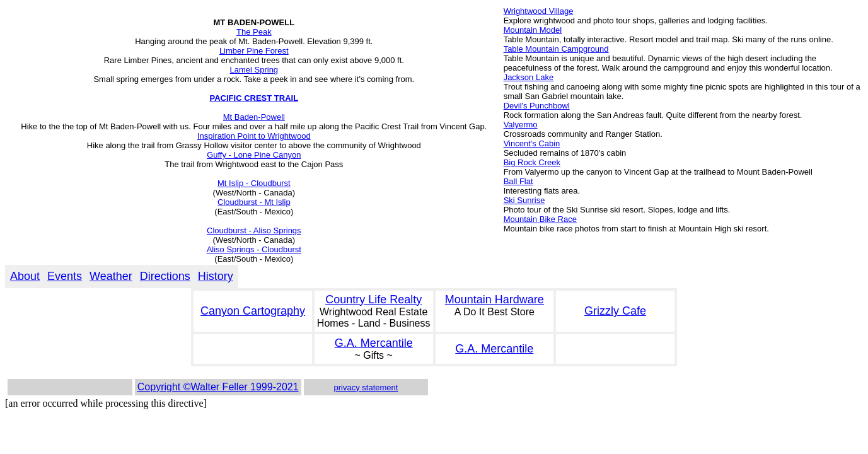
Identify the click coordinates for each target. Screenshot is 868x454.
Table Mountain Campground (556, 49)
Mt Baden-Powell (254, 117)
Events (65, 276)
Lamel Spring (254, 70)
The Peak (254, 32)
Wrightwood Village (539, 11)
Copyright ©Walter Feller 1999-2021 (218, 387)
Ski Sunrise (524, 200)
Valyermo (521, 125)
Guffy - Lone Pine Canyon (254, 155)
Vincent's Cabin (532, 143)
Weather (111, 276)
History (216, 276)
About (25, 276)
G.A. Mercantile (374, 343)
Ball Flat (518, 181)
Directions (165, 276)
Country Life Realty (373, 300)
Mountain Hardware (495, 300)
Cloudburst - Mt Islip (254, 202)
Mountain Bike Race (540, 219)
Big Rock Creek (532, 162)
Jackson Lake (529, 77)
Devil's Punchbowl (537, 106)
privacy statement (366, 387)
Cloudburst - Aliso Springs (254, 230)
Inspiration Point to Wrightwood (254, 136)
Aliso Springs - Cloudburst (254, 249)
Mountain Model (533, 30)
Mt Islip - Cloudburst (254, 183)
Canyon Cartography (253, 311)
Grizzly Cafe (615, 311)
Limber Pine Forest (254, 51)
